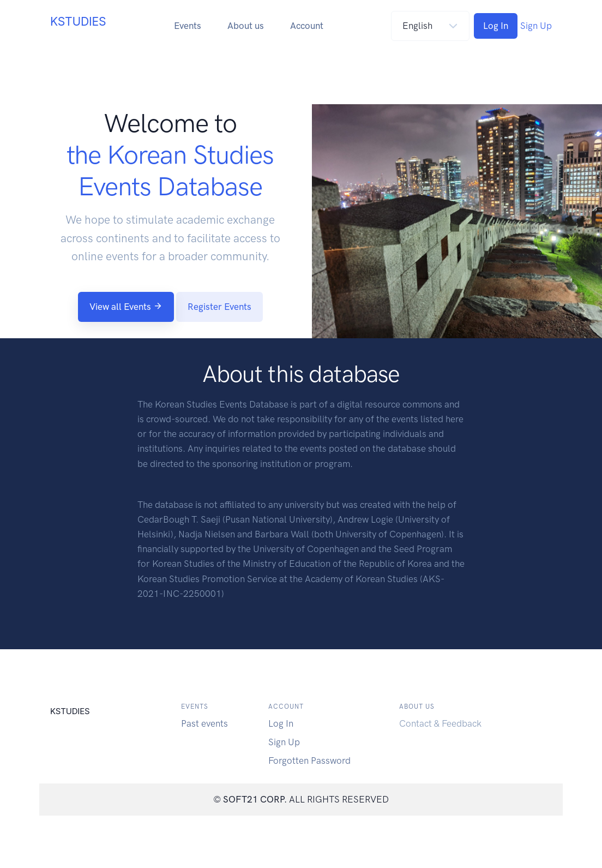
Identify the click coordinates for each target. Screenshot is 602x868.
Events (188, 26)
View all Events (126, 307)
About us (246, 26)
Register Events (219, 307)
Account (307, 26)
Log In (496, 26)
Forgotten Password (309, 761)
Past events (204, 723)
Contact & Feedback (440, 723)
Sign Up (536, 26)
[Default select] (430, 26)
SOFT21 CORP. (255, 799)
